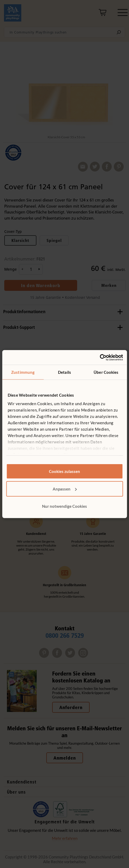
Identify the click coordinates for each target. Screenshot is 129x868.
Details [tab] (64, 372)
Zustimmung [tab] (23, 372)
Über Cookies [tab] (106, 372)
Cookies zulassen (64, 471)
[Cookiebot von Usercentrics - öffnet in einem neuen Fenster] (100, 357)
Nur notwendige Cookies (64, 506)
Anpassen (65, 489)
